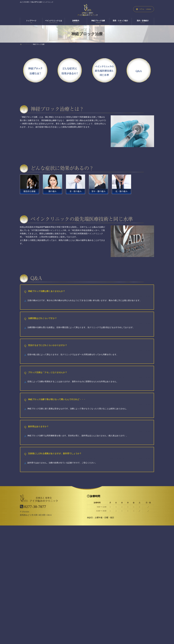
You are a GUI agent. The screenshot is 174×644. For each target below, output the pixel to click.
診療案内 (72, 579)
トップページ (35, 579)
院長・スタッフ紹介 (108, 579)
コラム (141, 579)
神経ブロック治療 (88, 579)
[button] (144, 9)
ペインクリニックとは (54, 579)
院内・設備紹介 (127, 579)
